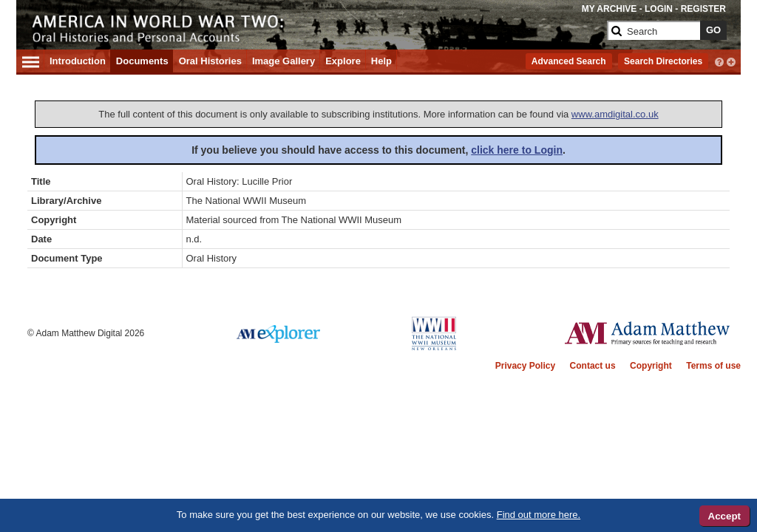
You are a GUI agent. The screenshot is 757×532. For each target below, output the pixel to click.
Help (381, 61)
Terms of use (713, 366)
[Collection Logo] (315, 27)
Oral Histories (210, 61)
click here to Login (517, 150)
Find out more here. (539, 515)
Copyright (651, 366)
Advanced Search (569, 61)
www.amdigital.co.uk (615, 114)
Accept (724, 516)
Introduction (78, 61)
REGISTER (703, 9)
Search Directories (663, 61)
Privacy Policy (525, 366)
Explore (343, 61)
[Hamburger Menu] (31, 60)
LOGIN (659, 9)
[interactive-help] (719, 61)
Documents (142, 61)
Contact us (593, 366)
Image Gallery (284, 61)
